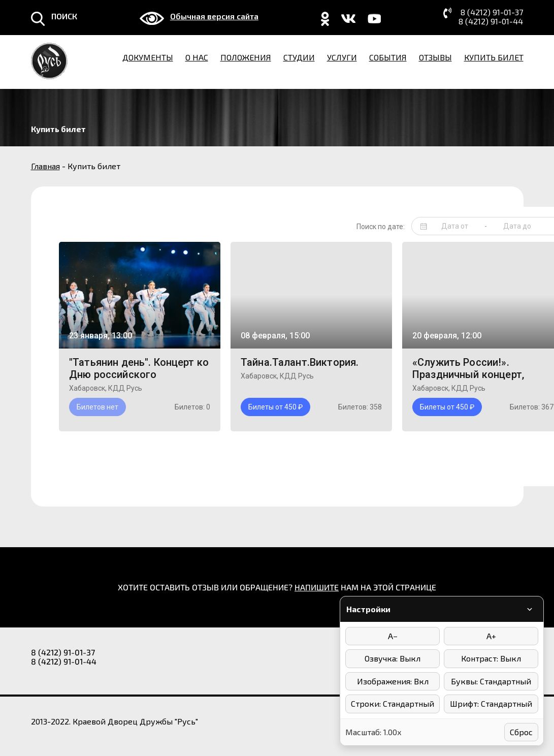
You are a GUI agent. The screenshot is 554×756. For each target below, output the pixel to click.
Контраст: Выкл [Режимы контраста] (491, 658)
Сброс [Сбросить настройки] (521, 732)
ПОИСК (64, 16)
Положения (246, 57)
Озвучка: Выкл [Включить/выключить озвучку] (393, 658)
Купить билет (494, 57)
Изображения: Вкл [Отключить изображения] (393, 681)
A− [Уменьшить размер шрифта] (393, 636)
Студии (299, 57)
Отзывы (435, 57)
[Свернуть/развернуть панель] (530, 609)
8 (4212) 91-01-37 (492, 12)
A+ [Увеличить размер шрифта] (491, 636)
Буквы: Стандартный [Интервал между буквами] (491, 681)
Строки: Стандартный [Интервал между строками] (393, 703)
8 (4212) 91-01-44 (491, 21)
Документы (148, 57)
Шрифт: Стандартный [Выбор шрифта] (491, 703)
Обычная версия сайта (214, 16)
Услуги (342, 57)
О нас (197, 57)
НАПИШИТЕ (317, 587)
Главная (45, 166)
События (388, 57)
